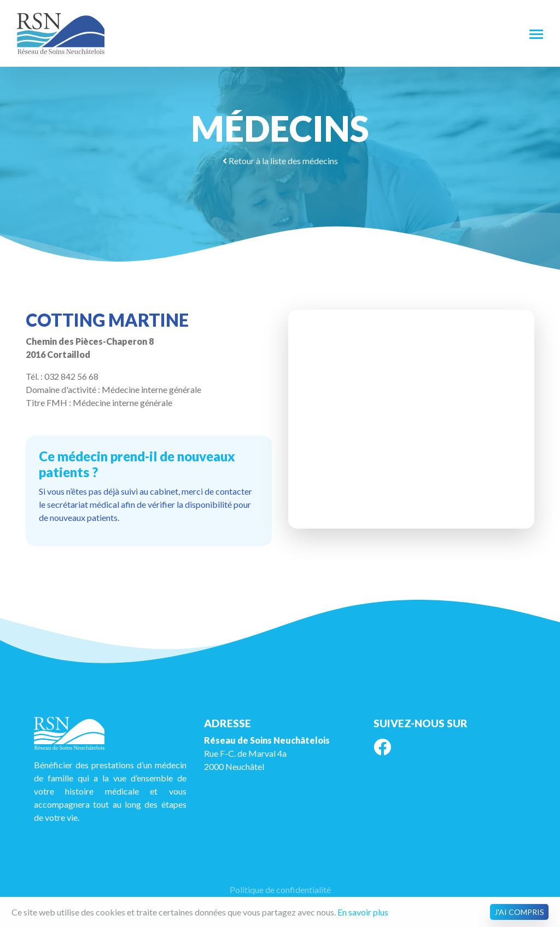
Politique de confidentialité (280, 890)
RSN (61, 33)
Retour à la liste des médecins (280, 161)
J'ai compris (519, 912)
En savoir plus (363, 912)
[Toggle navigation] (536, 33)
